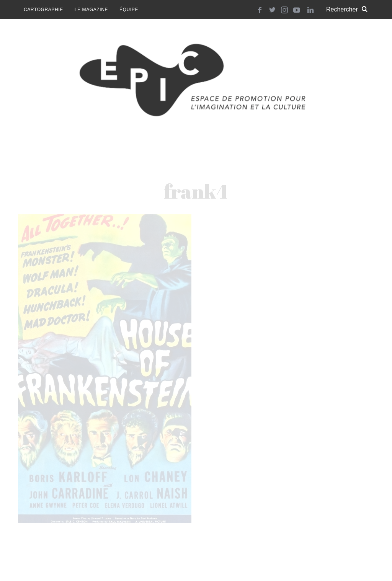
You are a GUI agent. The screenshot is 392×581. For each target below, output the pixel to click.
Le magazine (91, 10)
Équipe (129, 10)
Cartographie (43, 10)
